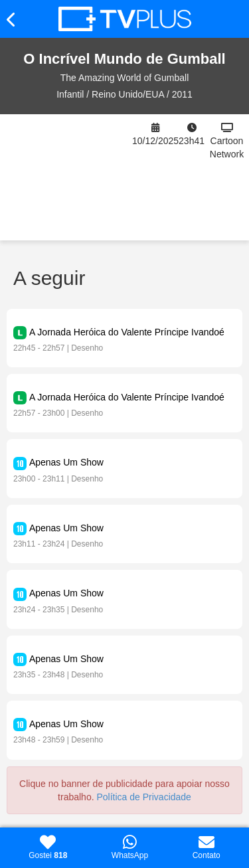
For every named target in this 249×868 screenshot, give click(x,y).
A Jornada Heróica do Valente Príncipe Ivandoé (127, 332)
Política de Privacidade (143, 797)
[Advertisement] (66, 177)
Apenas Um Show (66, 462)
